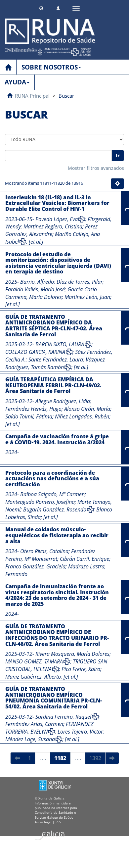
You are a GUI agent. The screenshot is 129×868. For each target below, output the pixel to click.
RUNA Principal (32, 96)
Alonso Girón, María (87, 409)
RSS (58, 822)
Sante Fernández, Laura (56, 360)
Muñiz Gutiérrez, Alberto (33, 677)
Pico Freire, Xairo (81, 669)
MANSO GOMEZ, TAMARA (34, 661)
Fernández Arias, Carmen (34, 724)
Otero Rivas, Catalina (44, 551)
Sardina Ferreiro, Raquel (63, 717)
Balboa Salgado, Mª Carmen (52, 494)
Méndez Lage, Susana (30, 739)
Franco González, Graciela (35, 566)
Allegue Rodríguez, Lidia (63, 401)
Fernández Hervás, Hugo (33, 409)
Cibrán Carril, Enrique (85, 559)
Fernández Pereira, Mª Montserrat (50, 555)
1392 (95, 758)
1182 (60, 758)
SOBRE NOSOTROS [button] (51, 67)
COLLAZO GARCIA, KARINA (35, 352)
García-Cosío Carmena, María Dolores (51, 293)
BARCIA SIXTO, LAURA (60, 344)
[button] (41, 7)
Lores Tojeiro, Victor (80, 732)
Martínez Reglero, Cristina (53, 226)
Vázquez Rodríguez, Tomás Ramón (55, 363)
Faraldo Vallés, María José (35, 289)
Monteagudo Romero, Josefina (40, 502)
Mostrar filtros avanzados (96, 168)
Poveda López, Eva (57, 219)
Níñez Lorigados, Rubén (82, 416)
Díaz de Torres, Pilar (80, 282)
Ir (118, 155)
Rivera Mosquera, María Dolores (72, 654)
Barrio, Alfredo (37, 282)
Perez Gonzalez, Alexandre (51, 230)
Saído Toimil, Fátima (29, 416)
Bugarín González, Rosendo (55, 509)
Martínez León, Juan (87, 297)
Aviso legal (43, 822)
